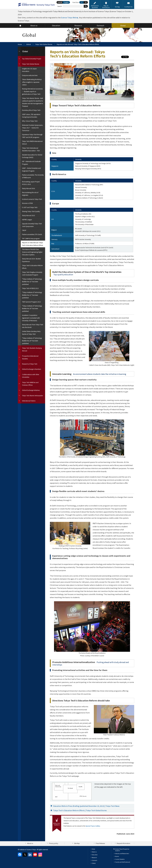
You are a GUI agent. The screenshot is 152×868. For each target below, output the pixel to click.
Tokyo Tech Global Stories (44, 44)
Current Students (120, 859)
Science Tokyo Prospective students (122, 850)
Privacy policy (53, 843)
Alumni (117, 856)
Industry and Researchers (122, 853)
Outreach (95, 860)
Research (94, 858)
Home (20, 44)
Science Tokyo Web (69, 18)
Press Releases (100, 843)
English (66, 2)
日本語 (60, 2)
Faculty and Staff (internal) (123, 862)
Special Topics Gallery (93, 826)
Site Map (77, 843)
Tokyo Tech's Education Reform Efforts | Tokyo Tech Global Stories (80, 810)
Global (28, 44)
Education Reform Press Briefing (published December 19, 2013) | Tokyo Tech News (86, 806)
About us (30, 843)
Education (95, 855)
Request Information (123, 843)
